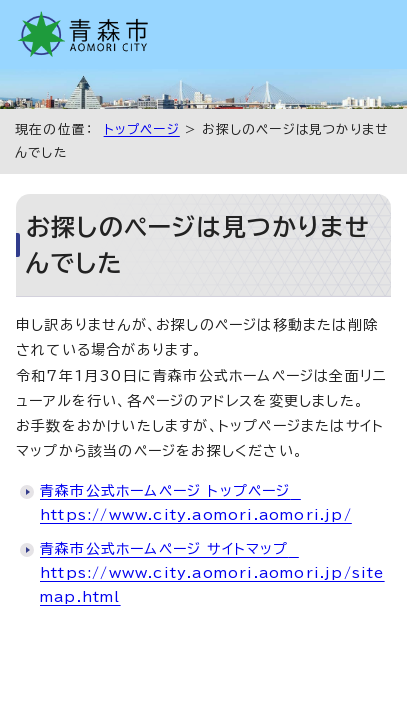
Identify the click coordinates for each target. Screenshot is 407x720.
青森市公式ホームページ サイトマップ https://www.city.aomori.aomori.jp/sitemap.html (212, 573)
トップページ (142, 129)
